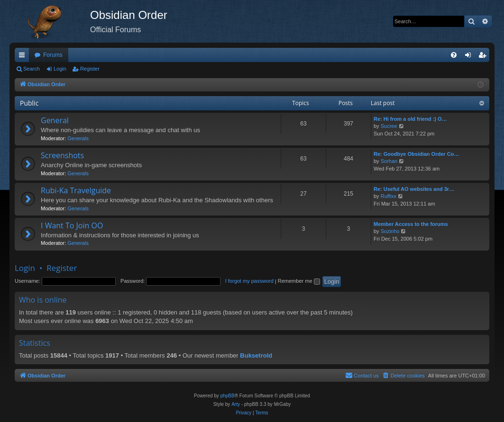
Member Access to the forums (411, 224)
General (55, 120)
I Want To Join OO (72, 225)
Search (32, 69)
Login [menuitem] (470, 57)
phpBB (228, 396)
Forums (53, 55)
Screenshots (62, 155)
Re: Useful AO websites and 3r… (414, 189)
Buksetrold (256, 355)
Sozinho (390, 231)
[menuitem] (454, 55)
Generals (78, 138)
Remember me (299, 281)
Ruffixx (389, 196)
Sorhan (389, 161)
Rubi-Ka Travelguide (76, 190)
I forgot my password (249, 281)
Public (29, 103)
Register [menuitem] (484, 57)
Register (90, 69)
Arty (236, 404)
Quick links (24, 57)
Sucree (389, 126)
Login (60, 69)
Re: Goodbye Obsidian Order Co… (416, 154)
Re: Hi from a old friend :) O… (410, 119)
